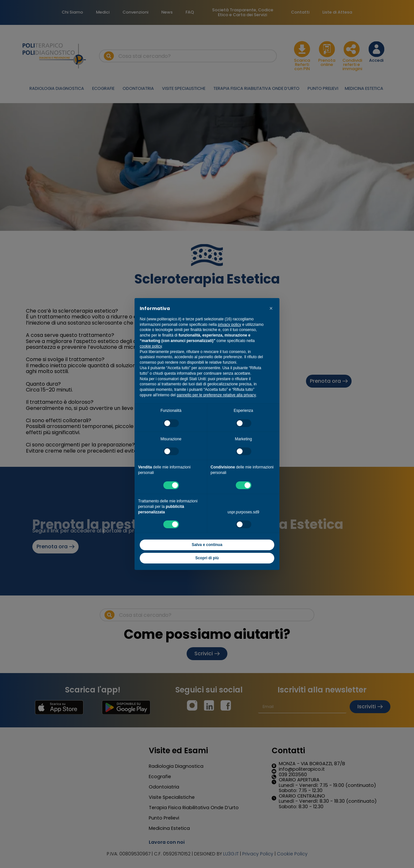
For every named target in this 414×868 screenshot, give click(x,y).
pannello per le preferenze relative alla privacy (216, 395)
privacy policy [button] (229, 325)
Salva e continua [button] (207, 545)
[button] (271, 308)
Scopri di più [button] (207, 558)
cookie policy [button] (151, 346)
